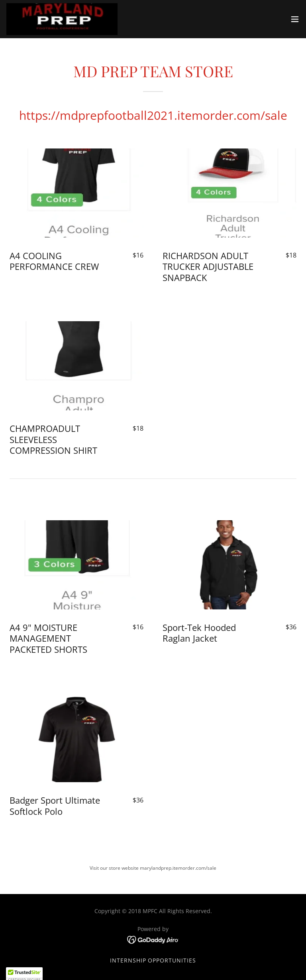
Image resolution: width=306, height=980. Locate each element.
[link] (62, 19)
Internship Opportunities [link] (153, 960)
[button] (295, 19)
